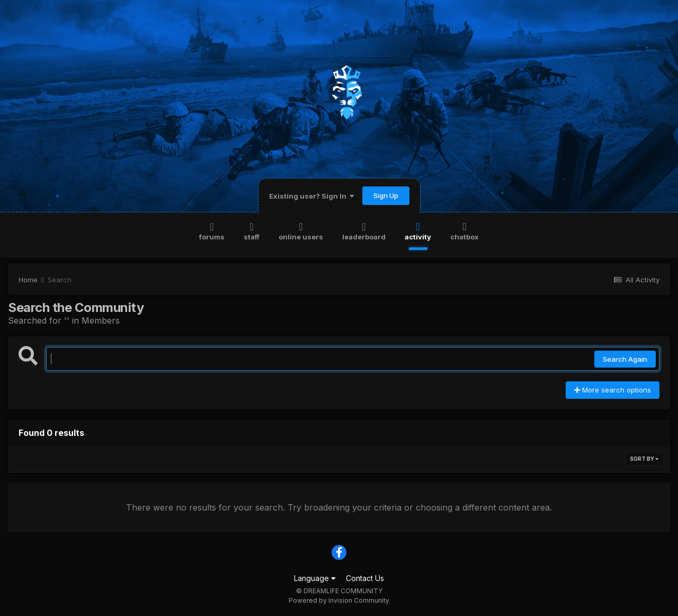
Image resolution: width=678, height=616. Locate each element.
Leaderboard (364, 231)
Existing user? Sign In (312, 196)
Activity (418, 231)
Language (315, 578)
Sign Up (386, 195)
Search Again (625, 359)
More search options (613, 390)
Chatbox (465, 231)
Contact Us (365, 578)
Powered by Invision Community (339, 600)
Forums (212, 231)
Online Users (301, 231)
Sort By (644, 459)
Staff (252, 231)
